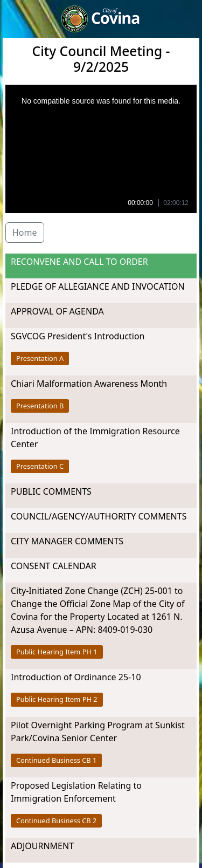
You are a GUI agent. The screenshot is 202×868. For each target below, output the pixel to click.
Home (25, 233)
